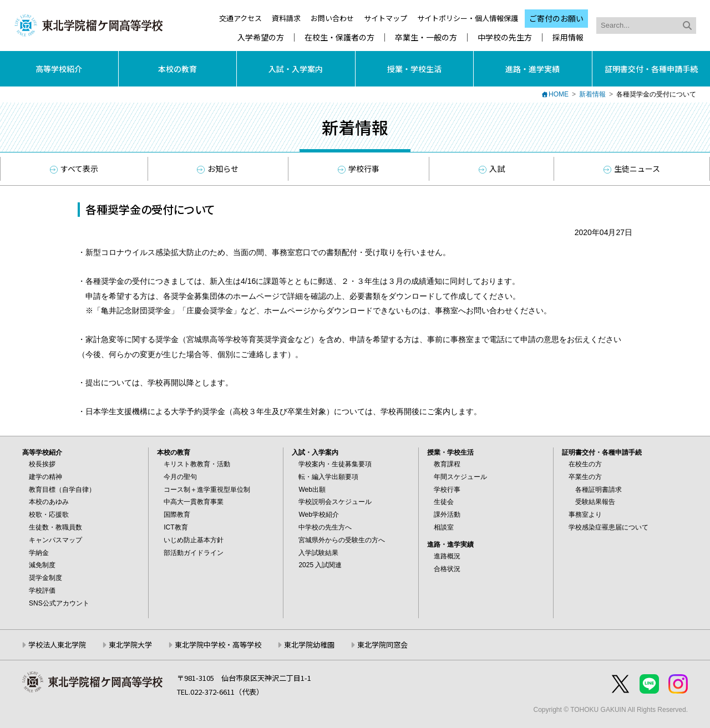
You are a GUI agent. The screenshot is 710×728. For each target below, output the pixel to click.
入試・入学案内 (296, 69)
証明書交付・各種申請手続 (651, 69)
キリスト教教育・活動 (197, 464)
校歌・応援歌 (49, 515)
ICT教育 (176, 527)
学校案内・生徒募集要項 (335, 464)
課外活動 (447, 515)
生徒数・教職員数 (55, 527)
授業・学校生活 (414, 69)
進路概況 (447, 556)
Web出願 (312, 490)
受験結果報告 (595, 502)
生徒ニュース (632, 169)
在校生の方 (585, 464)
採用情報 (568, 37)
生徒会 (444, 502)
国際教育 (177, 515)
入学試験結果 (318, 553)
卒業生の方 (585, 477)
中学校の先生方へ (325, 527)
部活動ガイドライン (194, 553)
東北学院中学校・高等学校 (218, 645)
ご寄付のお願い (556, 18)
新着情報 (592, 94)
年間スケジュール (460, 477)
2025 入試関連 (320, 565)
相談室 (444, 527)
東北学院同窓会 (382, 645)
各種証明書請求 (599, 490)
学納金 (39, 553)
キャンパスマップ (55, 540)
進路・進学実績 (532, 69)
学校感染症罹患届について (608, 527)
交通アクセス (240, 18)
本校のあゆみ (49, 502)
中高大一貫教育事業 (194, 502)
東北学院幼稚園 (309, 645)
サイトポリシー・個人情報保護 (468, 18)
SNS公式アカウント (59, 603)
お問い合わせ (332, 18)
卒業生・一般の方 (426, 37)
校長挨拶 (42, 464)
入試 (492, 169)
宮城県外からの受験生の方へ (342, 540)
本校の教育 (177, 69)
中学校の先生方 (505, 37)
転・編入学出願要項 (328, 477)
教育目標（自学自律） (62, 490)
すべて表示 (74, 169)
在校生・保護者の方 (339, 37)
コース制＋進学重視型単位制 (207, 490)
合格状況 (447, 569)
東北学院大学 (130, 645)
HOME (559, 94)
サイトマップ (386, 18)
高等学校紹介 (59, 69)
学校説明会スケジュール (335, 502)
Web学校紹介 (318, 515)
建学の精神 (45, 477)
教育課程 (447, 464)
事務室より (585, 515)
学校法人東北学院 (57, 645)
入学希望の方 (261, 37)
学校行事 (359, 169)
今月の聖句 (180, 477)
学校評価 (42, 590)
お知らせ (218, 169)
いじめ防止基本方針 (194, 540)
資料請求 (286, 18)
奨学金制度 (45, 578)
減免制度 (42, 565)
